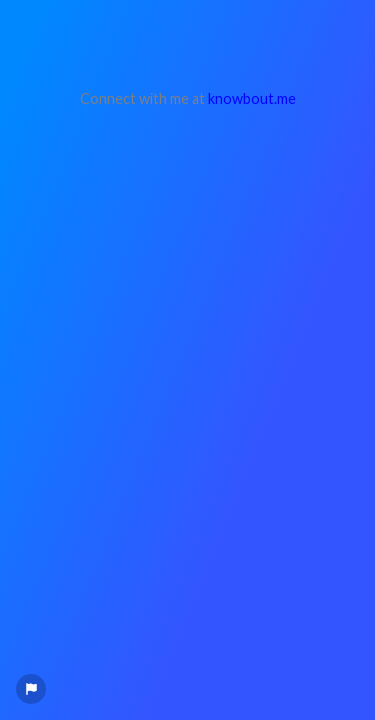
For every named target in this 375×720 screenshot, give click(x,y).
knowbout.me (252, 98)
